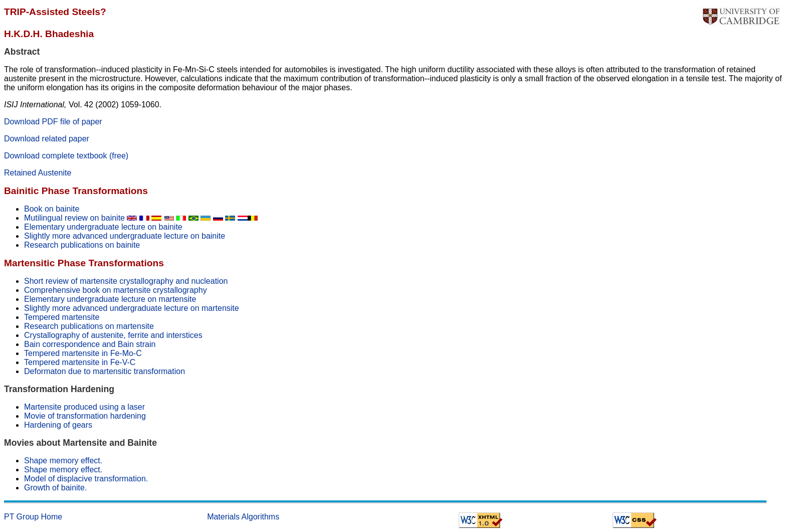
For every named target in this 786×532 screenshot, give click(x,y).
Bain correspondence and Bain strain (90, 344)
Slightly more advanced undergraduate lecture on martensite (132, 308)
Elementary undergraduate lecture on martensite (110, 299)
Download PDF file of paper (53, 122)
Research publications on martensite (89, 326)
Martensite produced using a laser (84, 407)
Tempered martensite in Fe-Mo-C (83, 353)
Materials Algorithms (243, 517)
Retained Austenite (38, 173)
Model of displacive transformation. (86, 479)
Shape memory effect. (63, 461)
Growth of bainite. (55, 488)
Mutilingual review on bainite (82, 218)
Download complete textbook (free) (66, 156)
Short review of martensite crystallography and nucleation (126, 281)
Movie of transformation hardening (85, 416)
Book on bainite (52, 209)
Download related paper (47, 139)
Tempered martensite (62, 317)
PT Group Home (33, 517)
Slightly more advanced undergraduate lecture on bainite (125, 236)
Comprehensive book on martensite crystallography (116, 290)
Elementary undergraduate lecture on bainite (103, 227)
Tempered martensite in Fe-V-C (80, 362)
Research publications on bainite (82, 245)
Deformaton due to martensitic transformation (105, 371)
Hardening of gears (58, 425)
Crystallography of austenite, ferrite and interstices (113, 335)
